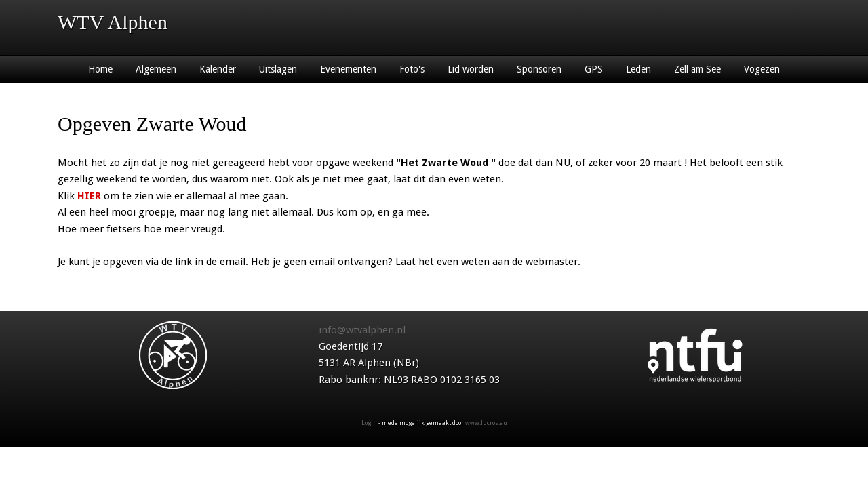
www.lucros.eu (486, 423)
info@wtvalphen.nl (362, 330)
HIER (89, 196)
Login (369, 423)
